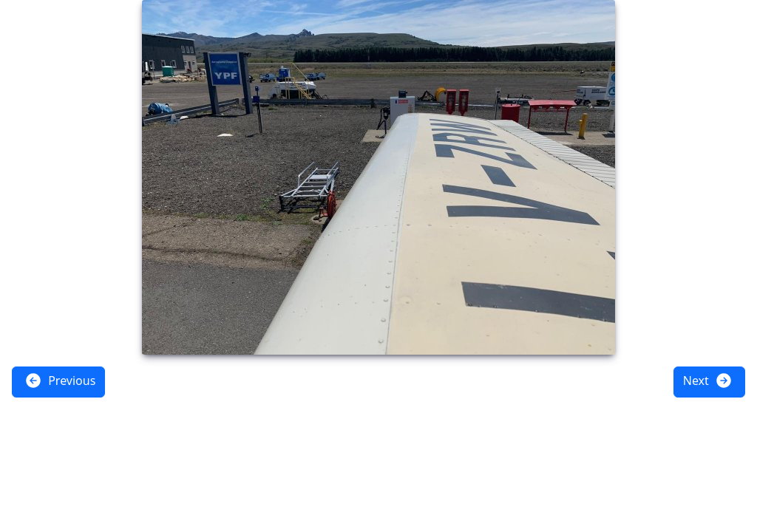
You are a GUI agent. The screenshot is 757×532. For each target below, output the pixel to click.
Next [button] (708, 381)
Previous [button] (60, 381)
